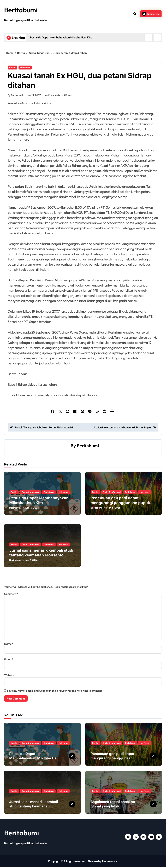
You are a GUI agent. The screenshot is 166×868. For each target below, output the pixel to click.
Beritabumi (22, 10)
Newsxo (93, 862)
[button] (157, 38)
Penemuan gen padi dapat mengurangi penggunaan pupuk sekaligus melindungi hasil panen (121, 503)
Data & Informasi (30, 493)
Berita (12, 67)
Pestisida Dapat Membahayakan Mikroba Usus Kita (35, 759)
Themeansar (109, 862)
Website (9, 676)
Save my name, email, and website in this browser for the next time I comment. (55, 691)
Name (9, 644)
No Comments (52, 96)
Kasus (69, 96)
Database (25, 67)
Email (9, 660)
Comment (11, 595)
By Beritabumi (15, 96)
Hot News (63, 493)
